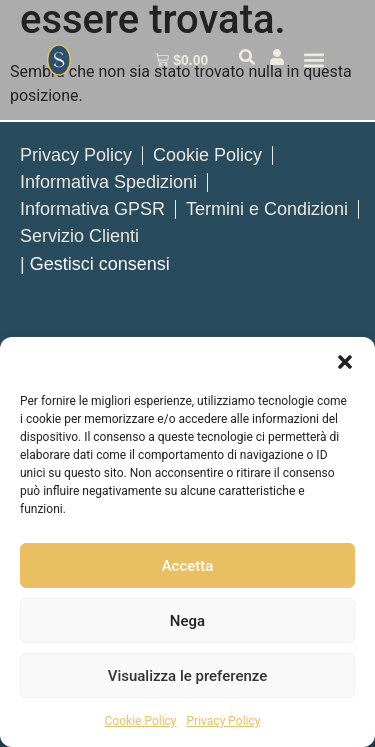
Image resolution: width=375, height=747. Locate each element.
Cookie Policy (141, 721)
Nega (187, 621)
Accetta (188, 566)
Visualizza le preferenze (188, 676)
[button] (345, 362)
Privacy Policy (224, 721)
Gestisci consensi (100, 264)
